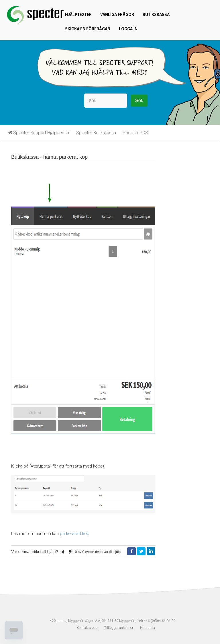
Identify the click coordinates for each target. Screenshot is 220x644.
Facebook (131, 551)
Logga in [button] (128, 29)
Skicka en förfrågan (88, 29)
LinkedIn (151, 551)
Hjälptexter (78, 15)
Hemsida (148, 628)
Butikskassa (156, 15)
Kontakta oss (87, 628)
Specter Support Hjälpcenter (41, 133)
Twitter (141, 551)
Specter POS (135, 133)
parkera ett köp (75, 534)
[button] (62, 552)
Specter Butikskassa (96, 133)
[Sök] (106, 101)
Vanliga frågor (117, 15)
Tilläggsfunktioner (119, 628)
